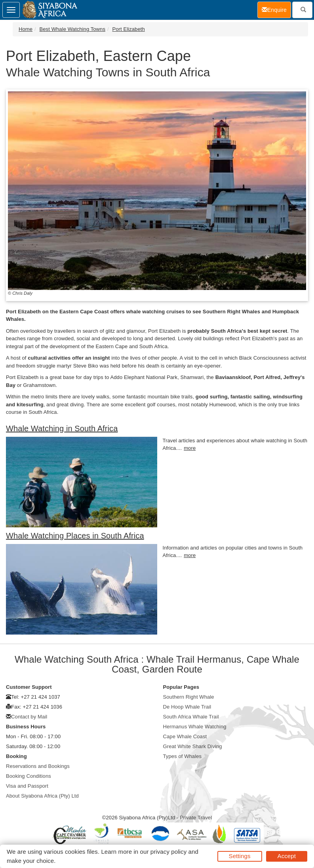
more (190, 448)
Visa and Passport (27, 786)
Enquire (276, 9)
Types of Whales (183, 756)
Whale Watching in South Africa (62, 428)
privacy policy (168, 852)
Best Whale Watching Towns (73, 29)
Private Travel (196, 818)
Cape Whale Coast (185, 736)
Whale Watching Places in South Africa (75, 536)
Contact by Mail (29, 717)
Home (26, 29)
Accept (287, 856)
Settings (240, 856)
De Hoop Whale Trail (187, 707)
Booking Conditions (29, 776)
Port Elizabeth (128, 29)
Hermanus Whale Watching (195, 727)
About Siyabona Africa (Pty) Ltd (42, 796)
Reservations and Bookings (38, 766)
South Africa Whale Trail (191, 717)
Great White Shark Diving (193, 746)
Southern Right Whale (189, 697)
